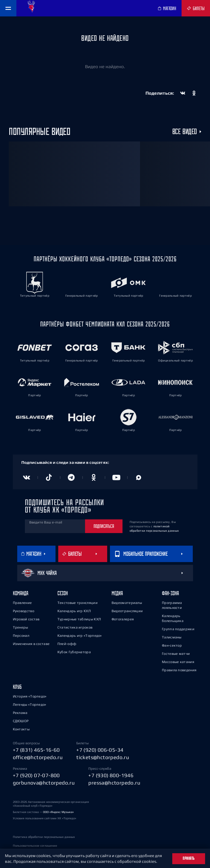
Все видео (185, 132)
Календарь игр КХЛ (74, 611)
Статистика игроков (75, 627)
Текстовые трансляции (78, 603)
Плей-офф (67, 644)
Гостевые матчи (176, 654)
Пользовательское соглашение (35, 846)
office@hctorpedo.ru (38, 757)
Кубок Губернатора (74, 652)
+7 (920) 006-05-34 (100, 750)
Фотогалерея (123, 619)
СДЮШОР (21, 721)
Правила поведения (179, 670)
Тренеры (21, 627)
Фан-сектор (172, 645)
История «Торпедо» (30, 696)
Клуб (17, 687)
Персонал (21, 636)
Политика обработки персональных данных (44, 837)
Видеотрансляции (127, 611)
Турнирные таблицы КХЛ (79, 619)
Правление (22, 603)
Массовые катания (178, 662)
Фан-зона (170, 593)
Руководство (24, 611)
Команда (21, 593)
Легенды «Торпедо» (30, 704)
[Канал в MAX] (139, 478)
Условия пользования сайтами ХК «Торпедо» (45, 818)
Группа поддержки (178, 629)
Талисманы (172, 637)
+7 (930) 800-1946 (111, 775)
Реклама (20, 713)
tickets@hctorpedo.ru (103, 757)
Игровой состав (26, 619)
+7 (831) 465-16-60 (36, 750)
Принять (189, 858)
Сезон (63, 593)
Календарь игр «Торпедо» (80, 636)
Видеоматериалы (127, 603)
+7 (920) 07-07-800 (36, 775)
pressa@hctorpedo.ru (114, 783)
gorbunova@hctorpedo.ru (44, 783)
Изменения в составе (31, 644)
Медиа (117, 593)
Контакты (21, 729)
